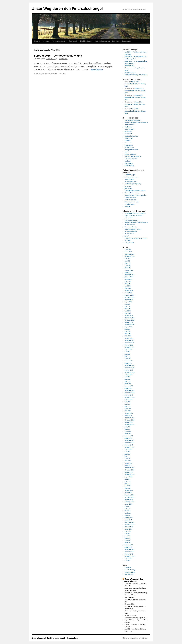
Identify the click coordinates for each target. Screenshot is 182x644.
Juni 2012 (128, 536)
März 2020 (128, 384)
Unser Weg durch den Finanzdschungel (67, 9)
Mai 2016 (128, 484)
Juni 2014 (128, 531)
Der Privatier (129, 127)
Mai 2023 (128, 309)
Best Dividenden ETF (131, 220)
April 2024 (128, 286)
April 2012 (128, 540)
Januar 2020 (128, 388)
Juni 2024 (128, 281)
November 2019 (130, 393)
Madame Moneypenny (131, 193)
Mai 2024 (128, 284)
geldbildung (128, 188)
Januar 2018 (128, 438)
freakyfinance (129, 145)
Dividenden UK (129, 234)
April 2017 (128, 459)
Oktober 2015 (129, 500)
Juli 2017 (127, 452)
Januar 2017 (128, 465)
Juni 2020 (128, 379)
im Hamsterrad (129, 147)
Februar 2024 (129, 291)
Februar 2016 (129, 490)
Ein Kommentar (60, 74)
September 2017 (130, 447)
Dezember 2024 (129, 275)
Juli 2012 (127, 534)
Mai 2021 (128, 356)
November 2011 (129, 552)
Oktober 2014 (129, 527)
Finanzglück (128, 134)
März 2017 (128, 461)
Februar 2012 (129, 545)
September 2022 (130, 325)
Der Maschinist (129, 179)
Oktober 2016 (129, 472)
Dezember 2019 (129, 390)
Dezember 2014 (129, 522)
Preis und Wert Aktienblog (133, 156)
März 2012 (128, 543)
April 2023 (128, 311)
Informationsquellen (103, 41)
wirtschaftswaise (130, 204)
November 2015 (130, 497)
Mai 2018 (128, 429)
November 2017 (130, 443)
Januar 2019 (128, 415)
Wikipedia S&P (129, 243)
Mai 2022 (128, 334)
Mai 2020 (128, 381)
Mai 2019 (128, 406)
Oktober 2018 (129, 422)
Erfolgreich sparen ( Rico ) (133, 184)
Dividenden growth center (133, 229)
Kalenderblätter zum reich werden (135, 191)
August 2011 (128, 559)
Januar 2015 (128, 520)
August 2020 (129, 375)
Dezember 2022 (129, 318)
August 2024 (129, 279)
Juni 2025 (128, 261)
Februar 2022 (129, 338)
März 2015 (128, 515)
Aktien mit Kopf (130, 175)
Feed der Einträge (130, 570)
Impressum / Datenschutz (122, 41)
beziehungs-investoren (131, 177)
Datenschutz (73, 638)
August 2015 (129, 504)
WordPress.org (129, 574)
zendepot (127, 206)
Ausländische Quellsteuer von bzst (135, 213)
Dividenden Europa (131, 227)
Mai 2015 (128, 511)
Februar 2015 (129, 518)
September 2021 (130, 347)
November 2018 (130, 420)
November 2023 (130, 297)
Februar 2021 (129, 361)
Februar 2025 (129, 270)
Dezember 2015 (129, 495)
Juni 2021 (128, 354)
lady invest (128, 152)
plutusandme (63, 59)
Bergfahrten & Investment (133, 120)
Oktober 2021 (129, 345)
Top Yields (128, 241)
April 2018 (128, 431)
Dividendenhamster (131, 181)
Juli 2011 (127, 561)
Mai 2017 (128, 456)
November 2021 (130, 343)
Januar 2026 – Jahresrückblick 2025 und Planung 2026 (135, 84)
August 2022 (129, 327)
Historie (37, 41)
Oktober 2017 (129, 445)
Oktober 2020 (129, 370)
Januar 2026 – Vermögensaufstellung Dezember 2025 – (135, 104)
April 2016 (128, 486)
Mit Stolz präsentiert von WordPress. (136, 638)
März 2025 (128, 268)
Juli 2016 (127, 479)
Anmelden (128, 568)
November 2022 (130, 320)
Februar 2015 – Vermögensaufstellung (58, 56)
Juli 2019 (127, 402)
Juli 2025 (127, 259)
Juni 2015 (128, 509)
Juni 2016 (128, 481)
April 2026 (128, 250)
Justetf (127, 236)
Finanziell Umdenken (131, 136)
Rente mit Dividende (131, 159)
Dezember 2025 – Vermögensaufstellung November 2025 (135, 68)
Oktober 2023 (129, 300)
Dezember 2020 (129, 365)
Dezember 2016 (129, 468)
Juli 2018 (127, 427)
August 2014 (129, 529)
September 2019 (130, 397)
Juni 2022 (128, 331)
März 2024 (128, 288)
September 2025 (130, 256)
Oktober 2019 (129, 395)
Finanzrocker (129, 138)
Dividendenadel (129, 129)
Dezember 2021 (129, 340)
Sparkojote (128, 161)
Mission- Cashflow (130, 154)
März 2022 (128, 336)
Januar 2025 (128, 272)
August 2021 (129, 350)
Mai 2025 (128, 263)
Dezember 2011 (129, 549)
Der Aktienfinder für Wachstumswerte (136, 122)
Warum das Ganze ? (59, 41)
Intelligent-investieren (131, 150)
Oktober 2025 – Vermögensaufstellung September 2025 (135, 611)
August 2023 (129, 302)
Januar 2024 (128, 293)
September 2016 (130, 475)
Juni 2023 (128, 306)
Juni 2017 (128, 454)
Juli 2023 (127, 304)
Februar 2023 (129, 316)
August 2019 (129, 400)
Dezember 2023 (129, 295)
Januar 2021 (128, 363)
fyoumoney (128, 186)
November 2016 (130, 470)
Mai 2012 (128, 538)
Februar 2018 (129, 436)
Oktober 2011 (129, 554)
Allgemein (50, 74)
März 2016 (128, 488)
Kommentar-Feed (130, 572)
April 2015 (128, 513)
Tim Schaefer (129, 163)
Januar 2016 (128, 493)
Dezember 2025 (129, 254)
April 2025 (128, 266)
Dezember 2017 (129, 440)
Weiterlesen (97, 69)
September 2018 (130, 425)
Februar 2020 (129, 386)
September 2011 (130, 556)
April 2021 (128, 359)
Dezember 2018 (129, 418)
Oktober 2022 (129, 322)
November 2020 (130, 368)
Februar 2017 (129, 463)
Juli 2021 (127, 352)
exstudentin (128, 132)
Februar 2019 (129, 413)
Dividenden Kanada (131, 231)
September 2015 (130, 502)
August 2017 (129, 450)
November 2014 (130, 524)
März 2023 (128, 313)
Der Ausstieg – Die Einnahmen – (81, 41)
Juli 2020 (127, 377)
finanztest (128, 141)
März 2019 (128, 411)
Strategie (46, 41)
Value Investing (129, 166)
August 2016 (129, 477)
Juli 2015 (127, 506)
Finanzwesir (128, 143)
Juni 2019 (128, 404)
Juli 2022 (127, 329)
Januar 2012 (128, 547)
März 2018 (128, 434)
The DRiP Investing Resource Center (136, 238)
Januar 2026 (128, 252)
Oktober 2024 (129, 277)
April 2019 (128, 409)
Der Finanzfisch (129, 125)
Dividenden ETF (130, 225)
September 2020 (130, 372)
